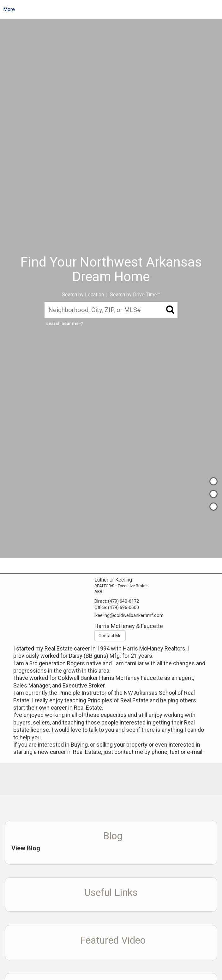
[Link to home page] (116, 9)
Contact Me (110, 636)
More (9, 9)
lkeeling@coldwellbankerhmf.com (129, 615)
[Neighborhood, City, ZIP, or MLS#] (111, 310)
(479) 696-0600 (123, 607)
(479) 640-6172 (123, 601)
